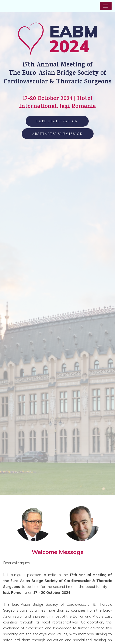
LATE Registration (57, 122)
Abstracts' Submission (58, 134)
